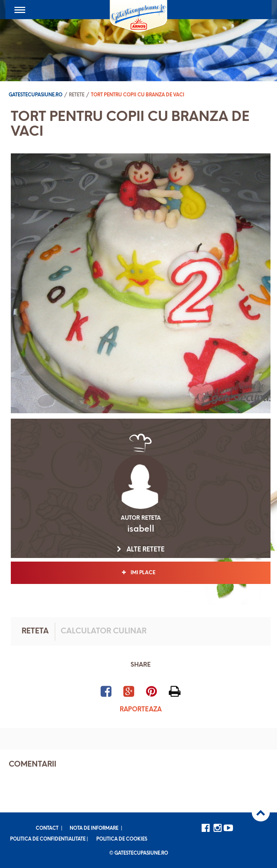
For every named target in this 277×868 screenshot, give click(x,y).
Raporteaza (141, 710)
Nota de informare (94, 828)
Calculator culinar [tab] (104, 631)
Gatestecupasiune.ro (36, 95)
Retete (77, 95)
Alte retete (141, 550)
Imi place (141, 573)
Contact (47, 828)
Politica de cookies (122, 839)
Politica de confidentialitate (48, 839)
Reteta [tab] (35, 631)
